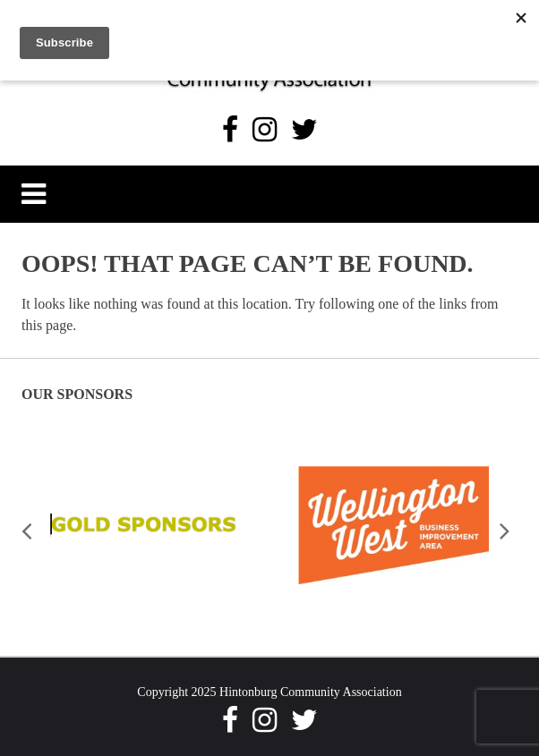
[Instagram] (265, 130)
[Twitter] (304, 130)
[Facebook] (230, 130)
